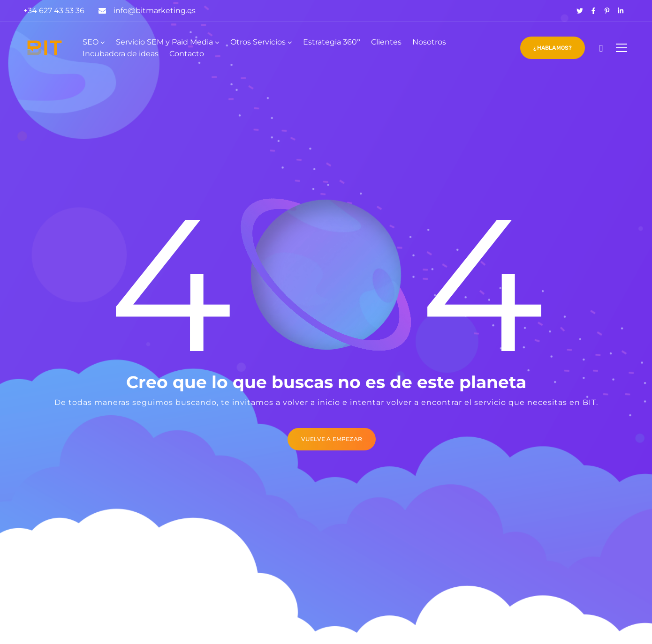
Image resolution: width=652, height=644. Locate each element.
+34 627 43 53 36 (54, 11)
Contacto (187, 54)
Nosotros (429, 42)
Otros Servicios (258, 42)
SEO (91, 42)
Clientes (386, 42)
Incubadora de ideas (121, 54)
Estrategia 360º (332, 42)
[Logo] (45, 48)
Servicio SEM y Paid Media (164, 42)
